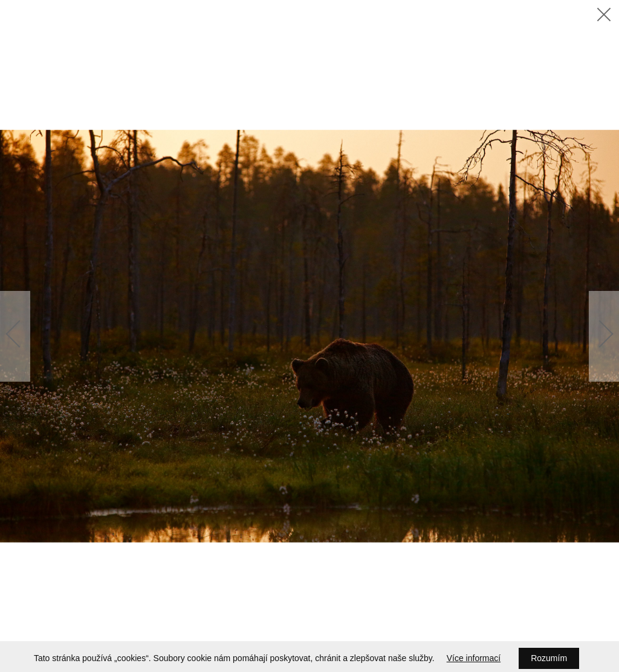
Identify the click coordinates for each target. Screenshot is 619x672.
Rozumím (549, 658)
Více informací (474, 658)
